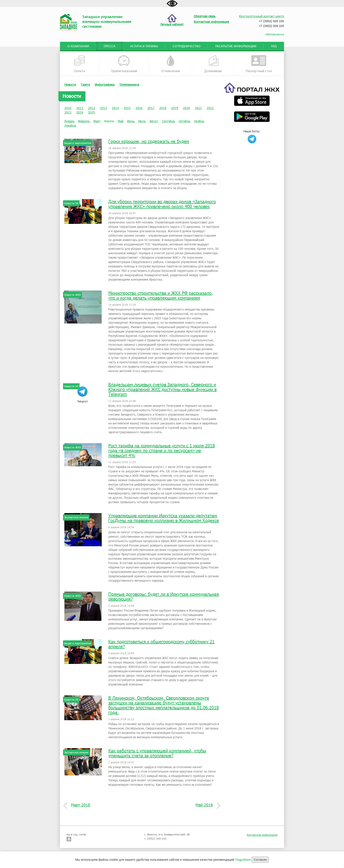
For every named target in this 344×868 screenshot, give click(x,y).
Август (154, 121)
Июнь (131, 121)
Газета (85, 85)
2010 (68, 108)
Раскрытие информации (236, 46)
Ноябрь (199, 121)
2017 (151, 108)
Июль (142, 121)
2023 (68, 112)
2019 (175, 108)
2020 (186, 108)
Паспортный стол (259, 64)
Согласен (260, 860)
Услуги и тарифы (144, 46)
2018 (163, 108)
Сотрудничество (187, 46)
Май (121, 121)
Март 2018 (79, 805)
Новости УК (71, 203)
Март (97, 121)
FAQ (274, 46)
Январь (69, 121)
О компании (78, 46)
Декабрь (70, 125)
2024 (80, 112)
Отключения (171, 64)
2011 (80, 108)
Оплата (80, 64)
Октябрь (185, 121)
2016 (139, 108)
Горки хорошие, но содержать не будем (149, 141)
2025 (92, 112)
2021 (198, 108)
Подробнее (243, 860)
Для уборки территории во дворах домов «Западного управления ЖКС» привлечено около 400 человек (162, 204)
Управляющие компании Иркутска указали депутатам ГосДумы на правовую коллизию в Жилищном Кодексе (164, 518)
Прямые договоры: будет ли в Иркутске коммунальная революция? (164, 596)
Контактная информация (262, 835)
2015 (127, 108)
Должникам (213, 64)
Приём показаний (124, 64)
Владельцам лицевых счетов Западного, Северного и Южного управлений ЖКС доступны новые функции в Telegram (162, 389)
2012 (92, 108)
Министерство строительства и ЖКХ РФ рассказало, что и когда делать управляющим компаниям (161, 295)
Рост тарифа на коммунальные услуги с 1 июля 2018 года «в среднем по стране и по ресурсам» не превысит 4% (162, 450)
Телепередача (129, 85)
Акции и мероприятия (78, 143)
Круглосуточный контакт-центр (262, 16)
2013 (103, 108)
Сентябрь (168, 121)
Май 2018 (206, 805)
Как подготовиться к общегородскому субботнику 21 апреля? (161, 644)
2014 (115, 108)
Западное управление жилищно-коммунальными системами (107, 22)
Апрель (109, 121)
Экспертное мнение (76, 517)
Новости (70, 85)
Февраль (84, 121)
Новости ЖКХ (72, 295)
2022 (210, 108)
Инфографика (105, 85)
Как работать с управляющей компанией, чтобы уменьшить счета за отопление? (157, 753)
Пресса (110, 46)
